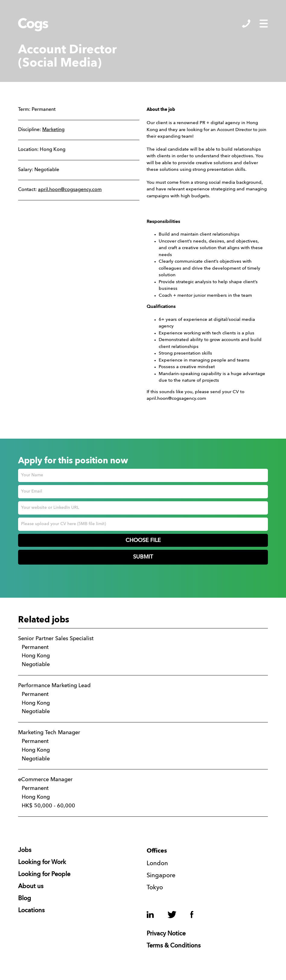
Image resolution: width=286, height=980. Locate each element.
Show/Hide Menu (264, 23)
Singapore (161, 876)
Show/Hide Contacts (246, 23)
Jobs (25, 850)
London (157, 864)
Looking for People (44, 875)
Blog (25, 899)
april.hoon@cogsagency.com (70, 190)
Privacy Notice (166, 934)
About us (31, 887)
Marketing (53, 130)
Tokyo (155, 888)
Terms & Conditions (174, 946)
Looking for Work (42, 863)
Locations (31, 911)
